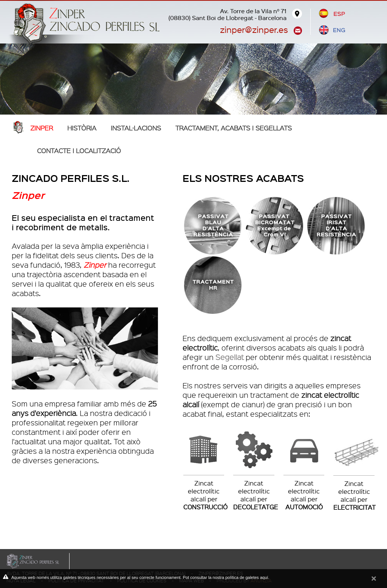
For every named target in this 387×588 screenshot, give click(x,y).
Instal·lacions (136, 128)
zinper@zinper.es (254, 29)
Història (82, 128)
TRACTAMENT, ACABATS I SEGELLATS (234, 128)
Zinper (42, 128)
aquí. (265, 577)
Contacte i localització (79, 150)
